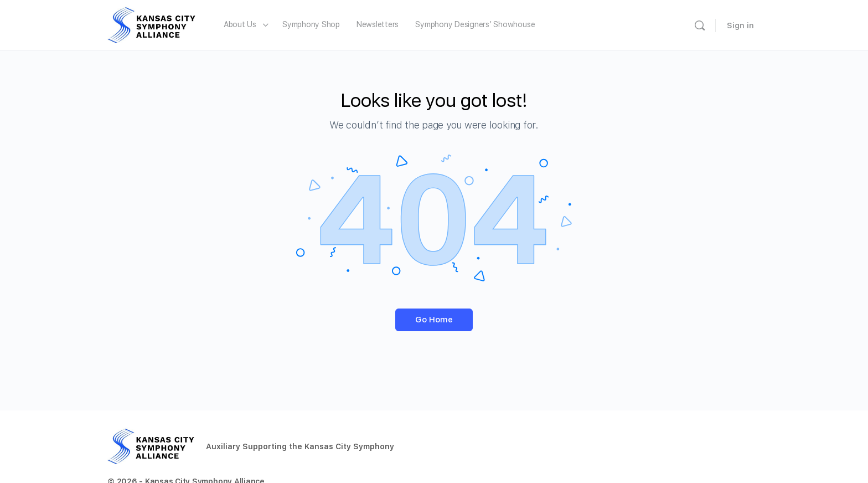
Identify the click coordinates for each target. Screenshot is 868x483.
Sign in (740, 25)
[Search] (700, 25)
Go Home (434, 320)
